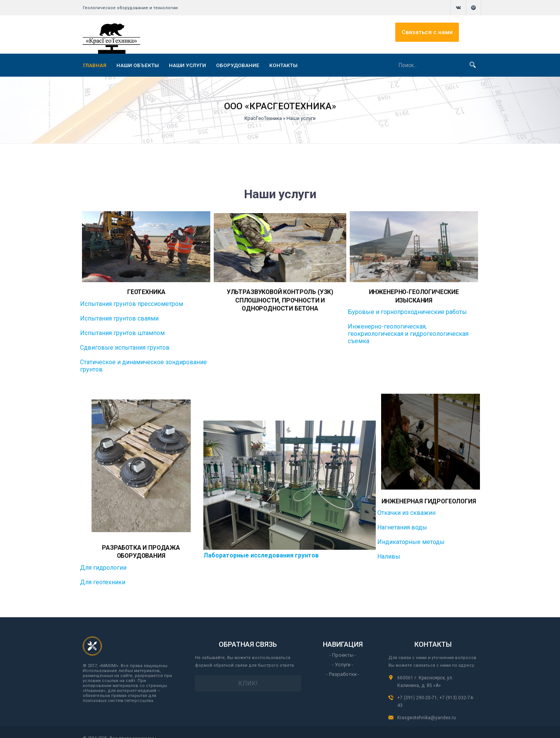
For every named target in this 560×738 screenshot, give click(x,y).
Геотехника (146, 291)
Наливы (390, 555)
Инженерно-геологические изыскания (414, 291)
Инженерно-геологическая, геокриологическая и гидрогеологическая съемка (408, 325)
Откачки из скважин (407, 511)
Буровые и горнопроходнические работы (407, 303)
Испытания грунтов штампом (122, 332)
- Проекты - (343, 645)
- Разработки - (343, 664)
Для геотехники (103, 572)
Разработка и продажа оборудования (141, 546)
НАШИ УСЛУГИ (187, 65)
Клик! (248, 673)
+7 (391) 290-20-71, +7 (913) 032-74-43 (436, 691)
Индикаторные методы (412, 540)
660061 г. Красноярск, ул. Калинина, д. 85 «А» (425, 671)
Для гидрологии (103, 557)
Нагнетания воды (403, 525)
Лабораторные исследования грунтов (262, 550)
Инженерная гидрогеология (429, 500)
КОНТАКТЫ (283, 65)
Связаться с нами (448, 35)
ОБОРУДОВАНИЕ (238, 65)
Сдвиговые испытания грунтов (125, 346)
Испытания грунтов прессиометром (132, 303)
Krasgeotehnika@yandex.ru (427, 707)
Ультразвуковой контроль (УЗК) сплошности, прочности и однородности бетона (280, 299)
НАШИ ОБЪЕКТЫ (138, 65)
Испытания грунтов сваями (119, 317)
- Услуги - (343, 654)
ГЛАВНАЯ (95, 65)
